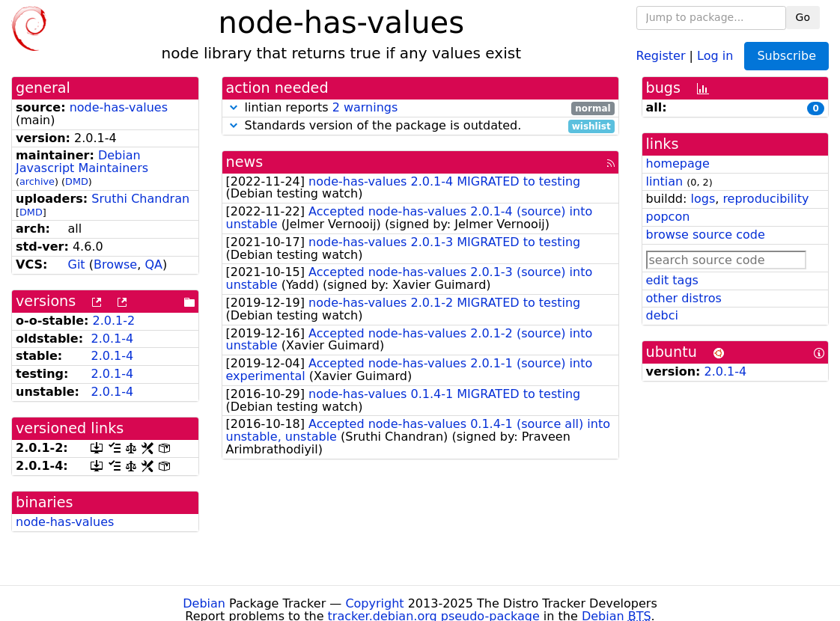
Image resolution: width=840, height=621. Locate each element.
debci (662, 315)
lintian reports (420, 108)
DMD (77, 181)
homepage (678, 163)
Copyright (374, 603)
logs (703, 199)
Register (661, 55)
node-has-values (119, 107)
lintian (665, 181)
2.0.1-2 (114, 321)
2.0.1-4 (112, 339)
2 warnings (365, 107)
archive (37, 181)
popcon (668, 217)
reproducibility (766, 199)
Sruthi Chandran (140, 199)
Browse (115, 264)
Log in (715, 55)
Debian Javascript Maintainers (82, 162)
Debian (204, 603)
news (245, 162)
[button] (234, 107)
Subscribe (786, 56)
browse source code (706, 235)
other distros (684, 298)
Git (76, 264)
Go (803, 17)
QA (153, 264)
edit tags (672, 280)
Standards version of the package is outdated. (420, 126)
